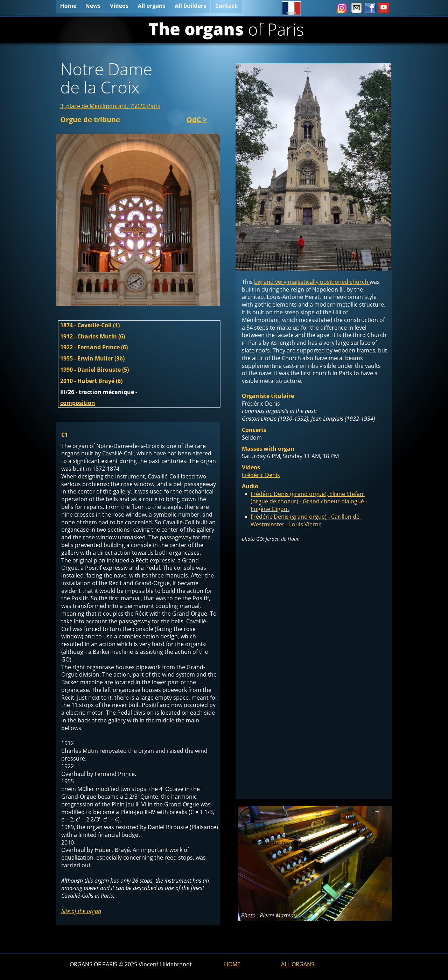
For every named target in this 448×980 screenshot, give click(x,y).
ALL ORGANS (298, 964)
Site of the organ (81, 911)
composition (78, 403)
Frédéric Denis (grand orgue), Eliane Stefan (308, 494)
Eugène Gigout (270, 509)
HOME (232, 964)
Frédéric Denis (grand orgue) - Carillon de (306, 517)
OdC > (197, 120)
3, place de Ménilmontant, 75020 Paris (110, 106)
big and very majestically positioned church (312, 282)
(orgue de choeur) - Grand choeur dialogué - (310, 501)
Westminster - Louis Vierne (286, 524)
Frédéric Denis (261, 475)
